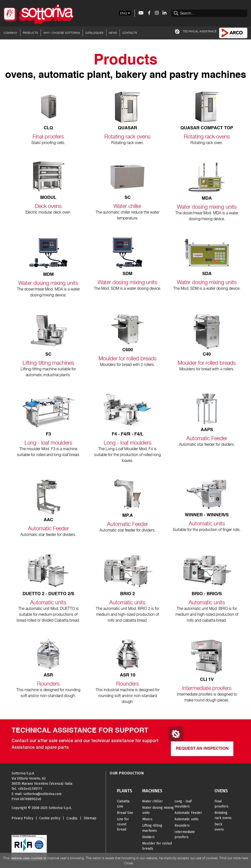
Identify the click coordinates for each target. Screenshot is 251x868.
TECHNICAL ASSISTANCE (196, 32)
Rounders (182, 826)
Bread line (125, 813)
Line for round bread (123, 824)
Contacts (130, 33)
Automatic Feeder (188, 813)
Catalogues (94, 33)
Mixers (147, 819)
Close (129, 863)
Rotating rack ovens (223, 815)
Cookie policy (50, 818)
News (113, 33)
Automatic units (187, 819)
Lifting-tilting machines (152, 828)
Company (11, 33)
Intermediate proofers (185, 834)
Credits (72, 818)
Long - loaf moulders (183, 804)
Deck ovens (219, 827)
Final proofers (221, 804)
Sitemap (90, 818)
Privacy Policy (22, 818)
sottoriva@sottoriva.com (42, 794)
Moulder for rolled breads (157, 846)
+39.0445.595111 (30, 789)
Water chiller (152, 801)
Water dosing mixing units (158, 810)
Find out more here (234, 858)
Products (31, 33)
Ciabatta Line (123, 804)
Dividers (148, 837)
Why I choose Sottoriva (62, 33)
